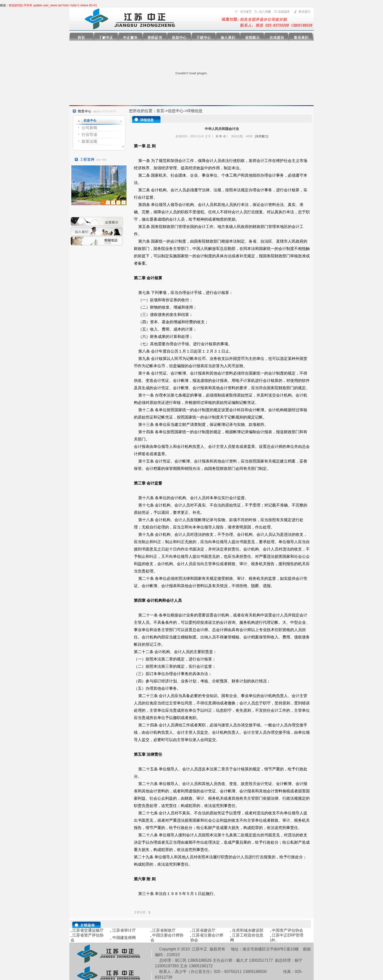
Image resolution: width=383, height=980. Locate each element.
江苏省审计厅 (124, 930)
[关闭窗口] (261, 136)
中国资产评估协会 (287, 930)
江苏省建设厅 (204, 930)
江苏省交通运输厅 (88, 930)
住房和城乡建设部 (248, 930)
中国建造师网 (124, 938)
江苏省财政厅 (164, 930)
